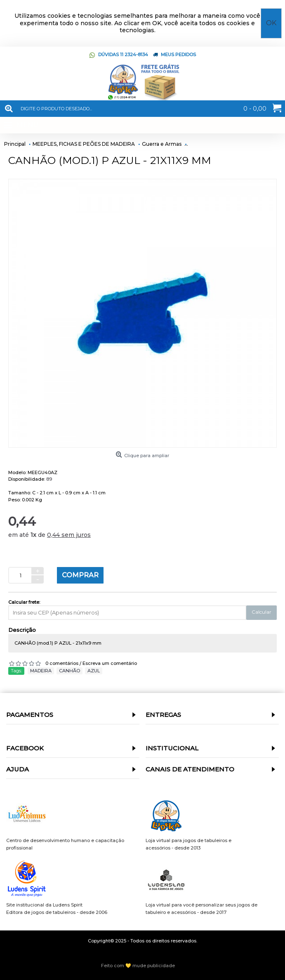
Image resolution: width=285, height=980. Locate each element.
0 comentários (62, 663)
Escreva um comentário (110, 663)
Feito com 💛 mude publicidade (138, 966)
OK (271, 23)
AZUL (94, 671)
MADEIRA (41, 671)
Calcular (261, 612)
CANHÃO (69, 671)
